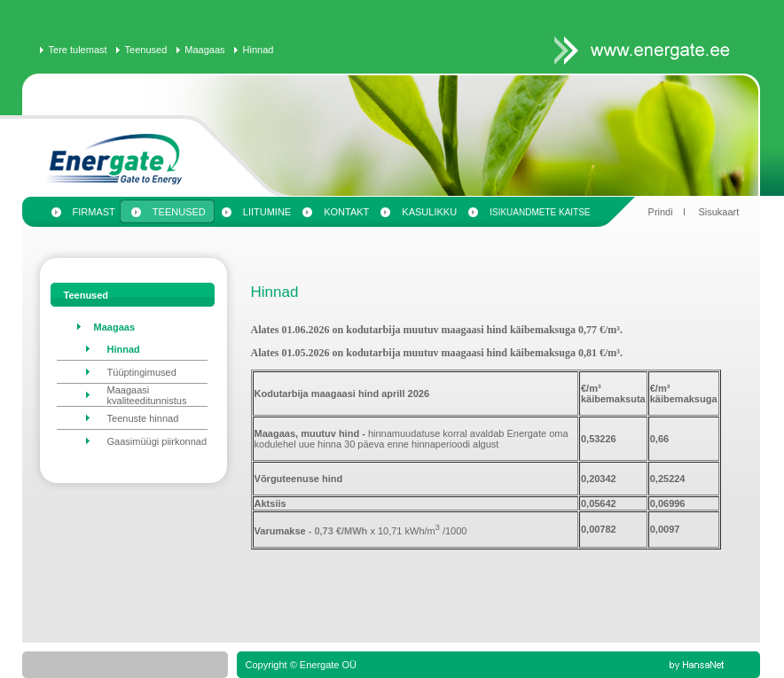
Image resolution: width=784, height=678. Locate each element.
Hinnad (259, 50)
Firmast (94, 212)
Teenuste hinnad (143, 418)
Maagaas (204, 50)
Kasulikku (429, 212)
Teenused (146, 50)
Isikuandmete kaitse (540, 212)
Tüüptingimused (142, 372)
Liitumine (267, 212)
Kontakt (346, 212)
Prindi (661, 212)
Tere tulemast (78, 50)
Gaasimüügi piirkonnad (157, 441)
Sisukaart (718, 212)
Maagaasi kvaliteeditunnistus (147, 395)
